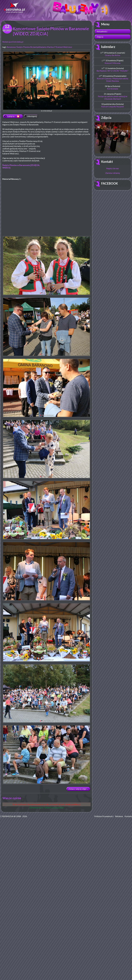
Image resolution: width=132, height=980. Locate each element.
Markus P (51, 47)
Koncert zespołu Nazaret (113, 106)
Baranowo (11, 47)
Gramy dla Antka (112, 55)
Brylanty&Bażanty (38, 47)
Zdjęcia (100, 37)
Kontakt (107, 162)
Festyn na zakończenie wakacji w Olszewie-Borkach (113, 98)
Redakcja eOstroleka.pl (13, 42)
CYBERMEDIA (7, 816)
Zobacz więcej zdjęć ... (78, 789)
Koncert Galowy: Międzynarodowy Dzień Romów (113, 80)
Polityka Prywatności (104, 816)
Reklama (119, 816)
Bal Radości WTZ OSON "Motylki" (112, 71)
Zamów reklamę (113, 173)
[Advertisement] (69, 159)
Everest (59, 47)
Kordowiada (113, 89)
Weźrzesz (68, 47)
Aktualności (102, 31)
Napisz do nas (112, 168)
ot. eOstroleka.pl (46, 82)
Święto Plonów (23, 47)
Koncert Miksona (112, 63)
